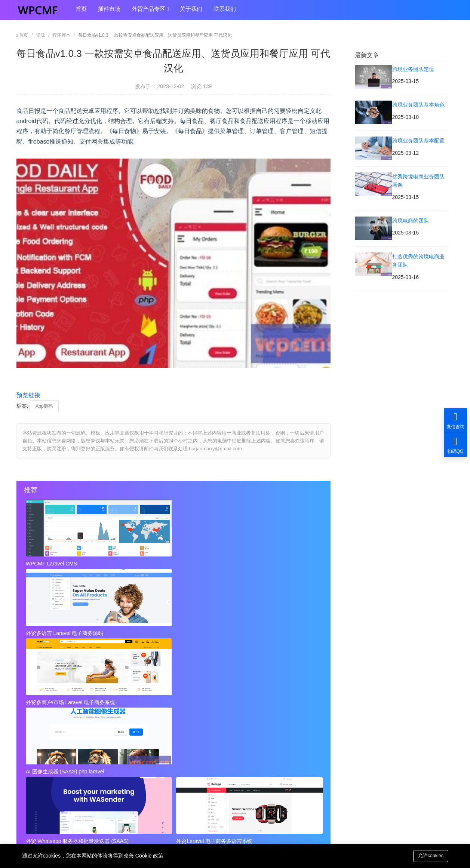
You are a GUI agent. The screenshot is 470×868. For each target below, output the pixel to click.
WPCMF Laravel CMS (52, 564)
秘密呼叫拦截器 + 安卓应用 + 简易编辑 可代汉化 (248, 659)
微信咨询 (455, 420)
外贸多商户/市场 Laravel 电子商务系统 (268, 564)
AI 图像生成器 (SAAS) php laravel (66, 631)
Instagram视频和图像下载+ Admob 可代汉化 (225, 758)
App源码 (44, 406)
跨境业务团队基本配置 (49, 714)
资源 (40, 35)
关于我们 (191, 12)
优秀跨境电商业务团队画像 (205, 714)
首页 (81, 12)
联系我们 (225, 12)
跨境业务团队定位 (44, 699)
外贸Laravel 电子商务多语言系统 (261, 631)
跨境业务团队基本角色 (200, 699)
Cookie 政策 (149, 856)
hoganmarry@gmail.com (268, 799)
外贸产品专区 (150, 12)
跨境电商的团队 (42, 729)
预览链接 (28, 395)
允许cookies (429, 855)
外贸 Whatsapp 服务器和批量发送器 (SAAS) (171, 631)
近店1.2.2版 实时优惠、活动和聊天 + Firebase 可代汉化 (102, 659)
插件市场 (109, 12)
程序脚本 (61, 35)
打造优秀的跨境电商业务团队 (208, 729)
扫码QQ (455, 445)
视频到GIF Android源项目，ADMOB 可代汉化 (76, 758)
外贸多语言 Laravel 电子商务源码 (164, 564)
